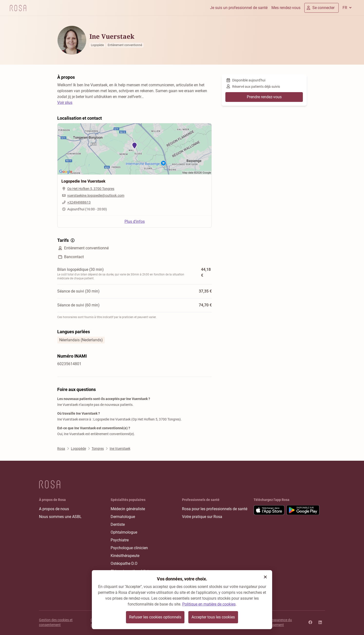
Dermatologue (123, 517)
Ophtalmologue (124, 532)
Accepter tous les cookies (213, 617)
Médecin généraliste (128, 509)
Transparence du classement (279, 622)
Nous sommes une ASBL (60, 517)
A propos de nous (54, 509)
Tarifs (66, 240)
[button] (265, 577)
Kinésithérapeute (125, 556)
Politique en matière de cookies (209, 604)
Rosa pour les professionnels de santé (215, 509)
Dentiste (118, 524)
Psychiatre (120, 540)
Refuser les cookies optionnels (155, 617)
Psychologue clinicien (129, 548)
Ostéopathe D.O (124, 563)
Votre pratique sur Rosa (202, 517)
